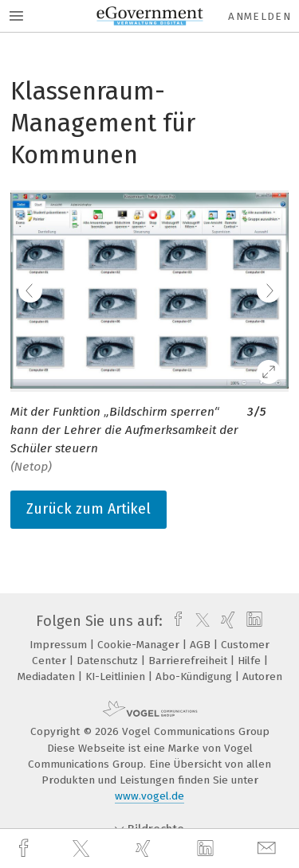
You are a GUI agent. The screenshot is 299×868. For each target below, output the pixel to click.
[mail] (269, 848)
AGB (202, 645)
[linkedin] (207, 849)
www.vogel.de (149, 796)
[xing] (145, 848)
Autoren (262, 676)
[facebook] (26, 848)
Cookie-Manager (140, 645)
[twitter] (83, 849)
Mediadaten (48, 676)
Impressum (60, 645)
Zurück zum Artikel (89, 509)
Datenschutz (109, 661)
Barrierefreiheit (189, 661)
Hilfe (251, 661)
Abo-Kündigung (195, 676)
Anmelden (260, 16)
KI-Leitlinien (117, 676)
